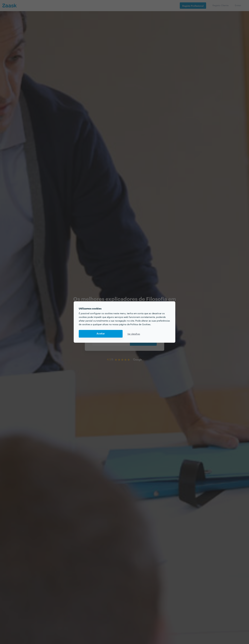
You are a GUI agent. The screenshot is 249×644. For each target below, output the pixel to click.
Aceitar (101, 334)
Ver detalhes (134, 334)
